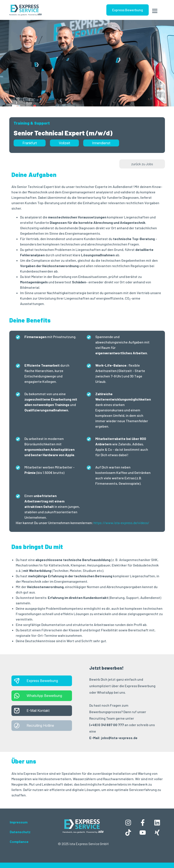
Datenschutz (20, 832)
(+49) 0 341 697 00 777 (107, 725)
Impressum (19, 822)
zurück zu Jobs (142, 164)
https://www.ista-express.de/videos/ (121, 523)
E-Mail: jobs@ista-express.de (113, 738)
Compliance (19, 842)
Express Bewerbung (128, 10)
